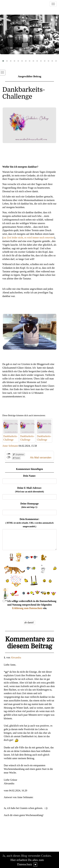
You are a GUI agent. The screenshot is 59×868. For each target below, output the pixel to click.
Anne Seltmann (10, 446)
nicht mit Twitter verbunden (9, 457)
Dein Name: (29, 476)
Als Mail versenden (41, 458)
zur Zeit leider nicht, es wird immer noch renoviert (29, 238)
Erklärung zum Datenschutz (27, 608)
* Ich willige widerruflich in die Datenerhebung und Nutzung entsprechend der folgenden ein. (29, 605)
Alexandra (16, 657)
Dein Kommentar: (30, 523)
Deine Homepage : (30, 505)
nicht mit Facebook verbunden (9, 454)
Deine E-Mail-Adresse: (29, 490)
